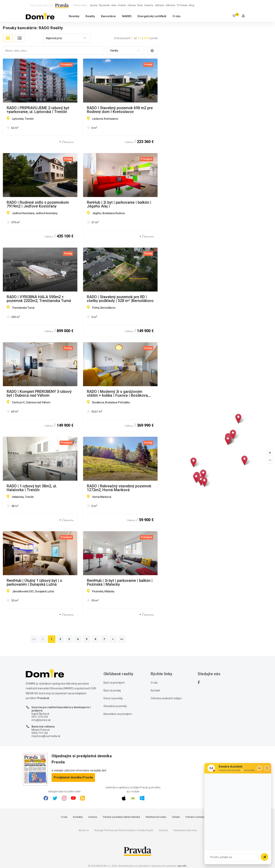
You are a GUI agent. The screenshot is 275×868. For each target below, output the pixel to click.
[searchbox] (54, 50)
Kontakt (155, 690)
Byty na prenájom (114, 683)
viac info (182, 866)
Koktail (122, 5)
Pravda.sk (43, 698)
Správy (94, 5)
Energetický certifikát (152, 16)
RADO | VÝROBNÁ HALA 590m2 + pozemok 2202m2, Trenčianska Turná (39, 299)
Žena (140, 5)
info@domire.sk (41, 720)
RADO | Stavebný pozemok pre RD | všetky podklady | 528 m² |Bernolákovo (120, 299)
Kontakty (78, 817)
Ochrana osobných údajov (166, 698)
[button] (270, 452)
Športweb (104, 5)
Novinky (74, 16)
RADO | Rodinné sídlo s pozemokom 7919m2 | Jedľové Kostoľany (38, 204)
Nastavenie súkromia (185, 830)
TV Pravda (182, 5)
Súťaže (176, 817)
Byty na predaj (112, 690)
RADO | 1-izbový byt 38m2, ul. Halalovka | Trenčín (32, 488)
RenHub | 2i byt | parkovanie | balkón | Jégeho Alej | (119, 204)
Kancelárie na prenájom (118, 714)
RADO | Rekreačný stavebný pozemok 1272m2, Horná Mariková (119, 488)
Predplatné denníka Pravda (73, 777)
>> (122, 639)
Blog (192, 5)
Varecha (149, 5)
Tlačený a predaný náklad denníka (121, 817)
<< (34, 639)
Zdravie (131, 5)
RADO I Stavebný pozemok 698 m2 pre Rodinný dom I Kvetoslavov (120, 110)
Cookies (163, 830)
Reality (90, 16)
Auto (114, 5)
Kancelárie (108, 16)
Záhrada (159, 5)
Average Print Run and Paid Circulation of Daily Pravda (124, 830)
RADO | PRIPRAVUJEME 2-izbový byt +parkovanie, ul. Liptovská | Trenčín (38, 110)
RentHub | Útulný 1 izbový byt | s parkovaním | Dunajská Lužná (34, 582)
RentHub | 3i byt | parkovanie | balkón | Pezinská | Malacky (120, 582)
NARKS (127, 16)
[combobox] (67, 38)
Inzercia (93, 817)
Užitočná (170, 5)
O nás (177, 16)
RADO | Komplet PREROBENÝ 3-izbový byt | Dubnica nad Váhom (39, 393)
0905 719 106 (40, 733)
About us (84, 830)
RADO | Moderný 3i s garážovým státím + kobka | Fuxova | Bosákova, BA (118, 393)
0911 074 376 (40, 717)
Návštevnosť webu (156, 817)
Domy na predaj (113, 698)
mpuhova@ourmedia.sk (46, 736)
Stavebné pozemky (115, 706)
